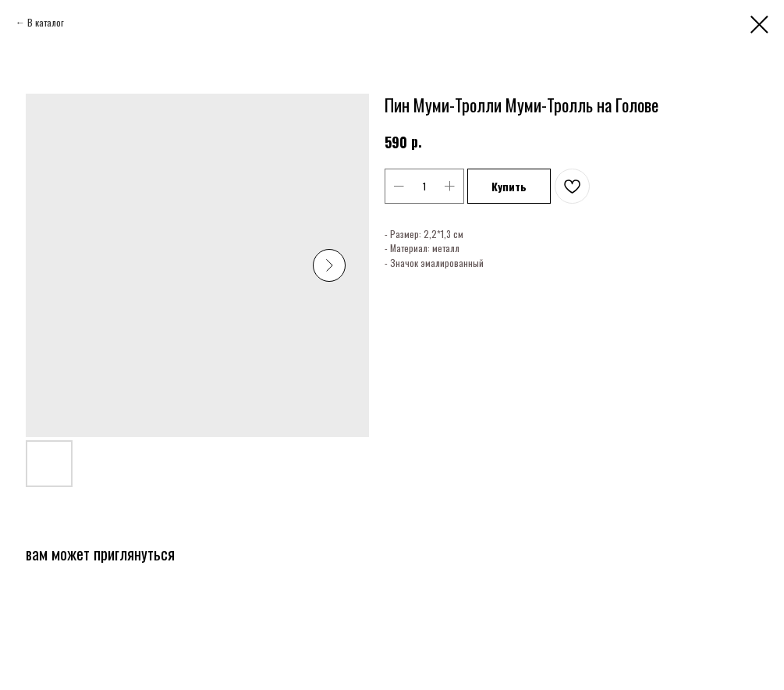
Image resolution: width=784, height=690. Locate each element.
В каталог (46, 22)
